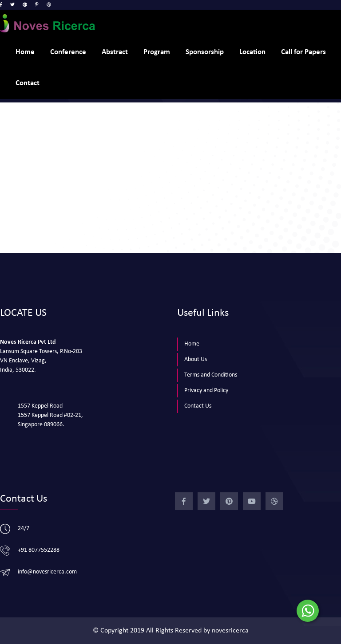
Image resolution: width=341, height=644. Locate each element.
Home (25, 52)
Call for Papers (303, 52)
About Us (196, 359)
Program (157, 52)
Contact (28, 83)
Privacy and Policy (206, 391)
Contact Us (198, 406)
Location (252, 52)
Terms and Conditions (211, 375)
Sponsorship (205, 52)
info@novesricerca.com (47, 572)
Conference (68, 52)
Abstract (115, 52)
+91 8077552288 (39, 550)
